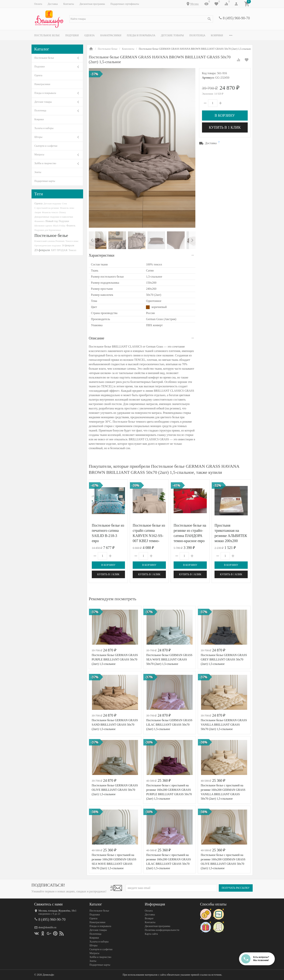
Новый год (52, 221)
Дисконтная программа (92, 4)
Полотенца (197, 35)
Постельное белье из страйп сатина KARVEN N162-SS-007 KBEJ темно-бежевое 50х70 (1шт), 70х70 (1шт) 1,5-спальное (149, 541)
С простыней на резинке (47, 208)
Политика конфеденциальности (162, 930)
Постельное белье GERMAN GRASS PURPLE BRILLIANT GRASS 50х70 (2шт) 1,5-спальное (115, 659)
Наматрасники (111, 35)
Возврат (149, 918)
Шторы (38, 137)
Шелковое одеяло (43, 226)
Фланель (71, 226)
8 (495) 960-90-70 (236, 18)
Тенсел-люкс (72, 241)
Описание (97, 338)
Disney (63, 212)
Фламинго (40, 221)
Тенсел (72, 250)
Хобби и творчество (45, 163)
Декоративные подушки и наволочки (54, 217)
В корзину (225, 115)
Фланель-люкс (67, 208)
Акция (38, 212)
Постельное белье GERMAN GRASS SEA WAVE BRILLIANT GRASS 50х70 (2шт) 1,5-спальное (169, 659)
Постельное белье (47, 35)
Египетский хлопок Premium (50, 241)
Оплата (38, 4)
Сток (64, 203)
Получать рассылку (236, 888)
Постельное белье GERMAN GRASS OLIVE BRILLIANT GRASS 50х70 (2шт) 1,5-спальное (115, 790)
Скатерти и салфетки (46, 146)
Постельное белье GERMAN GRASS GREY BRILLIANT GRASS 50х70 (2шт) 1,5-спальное (224, 659)
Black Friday (59, 226)
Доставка (53, 4)
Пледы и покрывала (141, 35)
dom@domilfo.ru (47, 927)
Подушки (72, 35)
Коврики (217, 35)
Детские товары (172, 35)
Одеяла (89, 35)
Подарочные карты (45, 181)
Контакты (69, 4)
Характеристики (102, 255)
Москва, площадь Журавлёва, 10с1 (58, 911)
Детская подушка (52, 203)
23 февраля (42, 250)
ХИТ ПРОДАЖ (59, 250)
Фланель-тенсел (50, 212)
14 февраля (68, 245)
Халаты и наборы (44, 128)
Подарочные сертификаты (125, 4)
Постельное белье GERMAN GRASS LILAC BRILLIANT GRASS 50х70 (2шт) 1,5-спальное (169, 725)
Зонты (38, 172)
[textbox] (141, 19)
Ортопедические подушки (48, 245)
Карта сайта (151, 934)
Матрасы (39, 155)
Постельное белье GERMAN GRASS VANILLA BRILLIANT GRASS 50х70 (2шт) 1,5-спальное (224, 725)
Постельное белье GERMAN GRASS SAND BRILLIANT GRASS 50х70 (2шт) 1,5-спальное (115, 725)
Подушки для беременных (48, 230)
